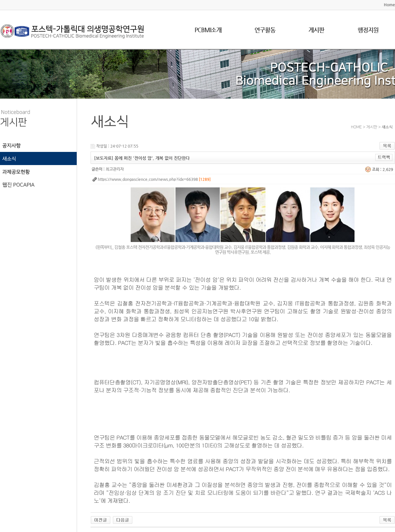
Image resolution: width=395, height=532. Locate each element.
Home (389, 5)
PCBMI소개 (208, 30)
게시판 (316, 30)
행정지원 (368, 30)
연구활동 (265, 30)
